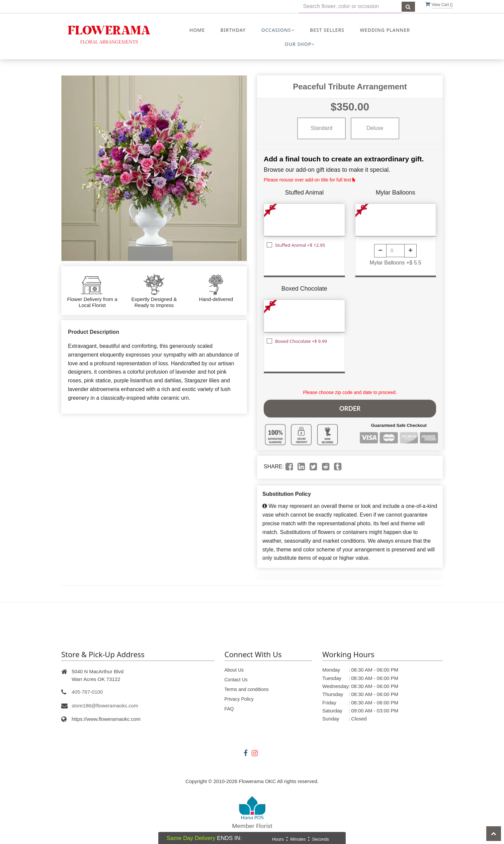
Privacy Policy (239, 697)
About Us (234, 668)
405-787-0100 (87, 689)
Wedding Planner (385, 30)
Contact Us (236, 677)
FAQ (229, 706)
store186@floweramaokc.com (105, 703)
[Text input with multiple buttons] (350, 7)
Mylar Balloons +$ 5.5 (396, 263)
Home (197, 30)
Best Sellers (327, 30)
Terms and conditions (247, 687)
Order (350, 407)
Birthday (233, 30)
